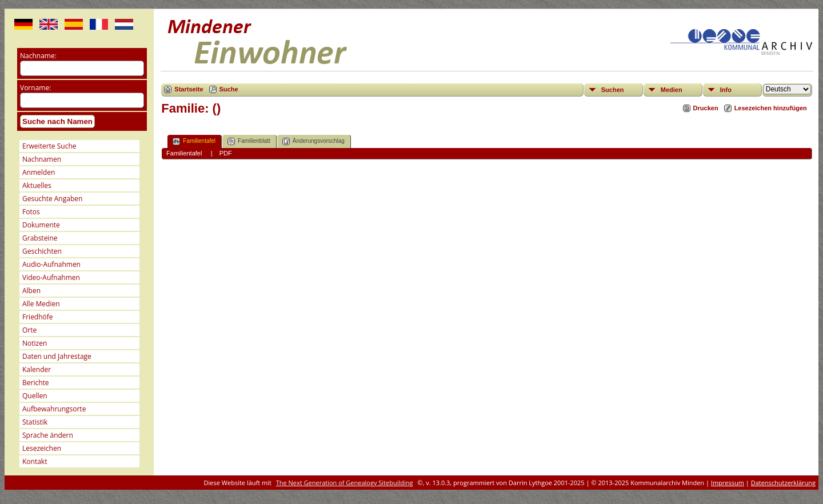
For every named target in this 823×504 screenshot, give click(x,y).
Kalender (37, 369)
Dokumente (41, 225)
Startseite (189, 89)
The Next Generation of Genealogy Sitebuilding (345, 483)
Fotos (31, 212)
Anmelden (39, 172)
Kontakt (35, 461)
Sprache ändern (48, 435)
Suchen (613, 90)
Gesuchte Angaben (52, 199)
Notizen (35, 343)
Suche (229, 89)
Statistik (35, 422)
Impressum (728, 483)
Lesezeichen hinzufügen (771, 108)
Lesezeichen (42, 448)
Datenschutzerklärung (783, 483)
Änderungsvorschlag (313, 141)
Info (726, 90)
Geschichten (42, 251)
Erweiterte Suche (49, 146)
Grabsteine (40, 238)
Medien (672, 90)
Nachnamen (42, 159)
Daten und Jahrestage (57, 356)
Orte (29, 330)
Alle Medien (41, 304)
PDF (226, 153)
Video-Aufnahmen (51, 277)
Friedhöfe (38, 317)
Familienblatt (249, 141)
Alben (31, 291)
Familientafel (194, 141)
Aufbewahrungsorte (54, 409)
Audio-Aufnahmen (51, 264)
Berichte (36, 383)
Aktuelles (37, 185)
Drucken (706, 108)
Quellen (35, 396)
